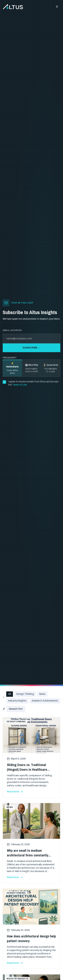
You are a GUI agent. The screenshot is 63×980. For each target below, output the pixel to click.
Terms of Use (20, 385)
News (42, 694)
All (10, 694)
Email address (12, 330)
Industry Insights (17, 701)
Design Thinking (25, 694)
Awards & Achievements (45, 701)
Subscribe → (32, 348)
